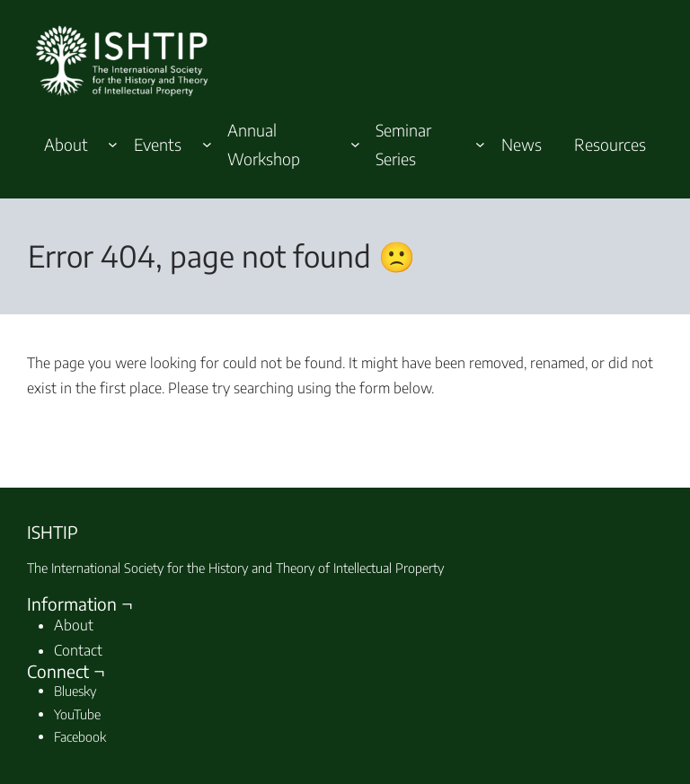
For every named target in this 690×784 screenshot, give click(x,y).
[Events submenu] (207, 144)
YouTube (77, 714)
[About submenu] (113, 144)
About (74, 625)
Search (612, 426)
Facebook (80, 736)
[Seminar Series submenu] (480, 144)
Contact (78, 650)
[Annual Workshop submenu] (355, 144)
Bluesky (75, 691)
